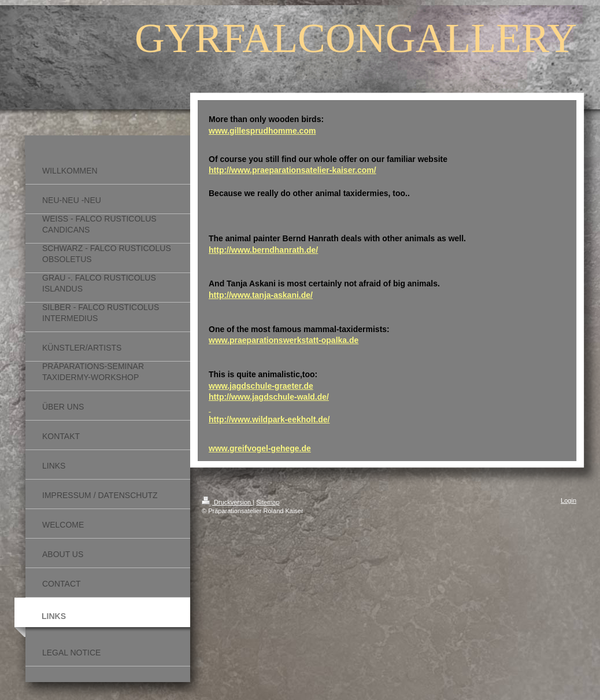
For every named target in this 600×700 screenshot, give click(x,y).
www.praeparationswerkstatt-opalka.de (284, 340)
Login (568, 500)
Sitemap (268, 502)
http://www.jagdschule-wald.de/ (269, 397)
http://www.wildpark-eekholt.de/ (269, 419)
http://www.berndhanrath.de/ (263, 250)
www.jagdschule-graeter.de (261, 386)
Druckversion (227, 502)
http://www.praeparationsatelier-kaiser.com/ (292, 170)
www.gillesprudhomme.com (262, 131)
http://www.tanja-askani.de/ (261, 295)
